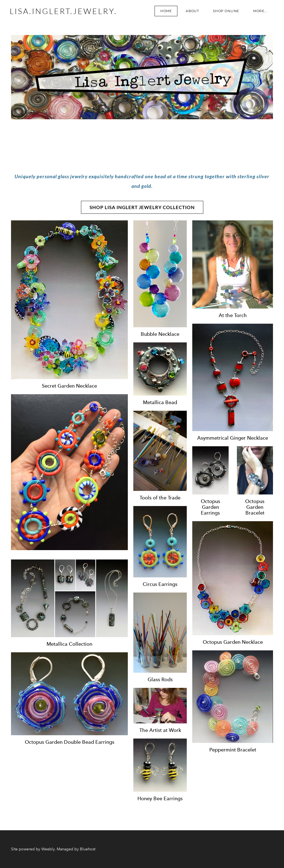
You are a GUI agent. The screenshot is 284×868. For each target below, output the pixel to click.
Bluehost (88, 849)
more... (259, 12)
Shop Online (225, 12)
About (191, 12)
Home (165, 12)
